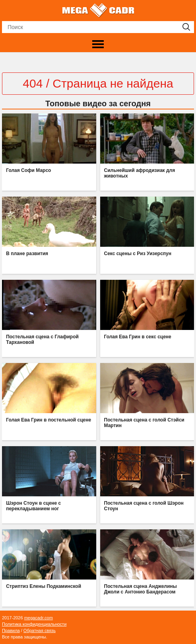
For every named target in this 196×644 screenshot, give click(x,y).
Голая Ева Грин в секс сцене (138, 337)
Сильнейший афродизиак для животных (140, 173)
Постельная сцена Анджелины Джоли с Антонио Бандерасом (141, 589)
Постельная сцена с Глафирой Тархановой (42, 340)
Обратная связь (40, 630)
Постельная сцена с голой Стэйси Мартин (144, 423)
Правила (11, 630)
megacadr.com (39, 618)
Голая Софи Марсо (28, 170)
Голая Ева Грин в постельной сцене (49, 420)
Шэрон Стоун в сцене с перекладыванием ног (33, 506)
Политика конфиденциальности (34, 624)
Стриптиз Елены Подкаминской (44, 586)
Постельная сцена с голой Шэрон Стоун (144, 506)
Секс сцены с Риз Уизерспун (138, 254)
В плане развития (27, 254)
